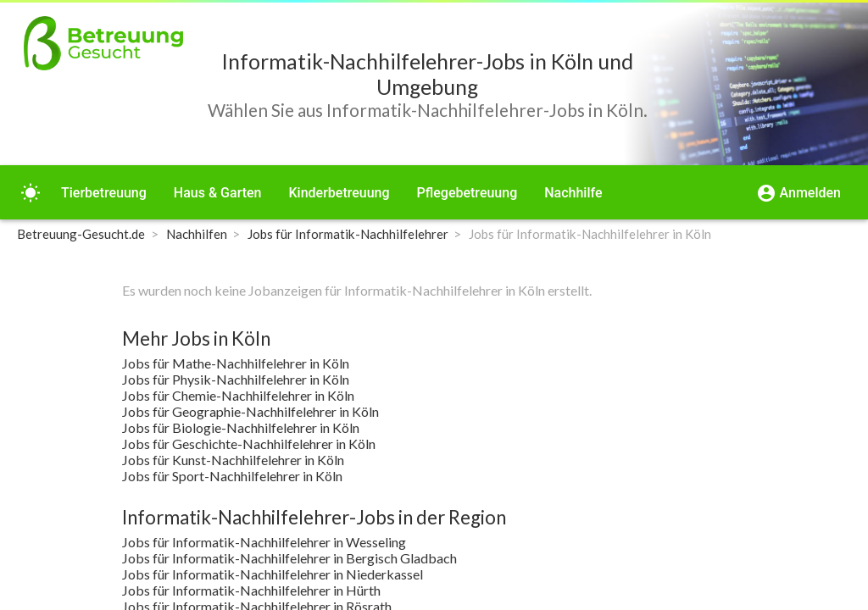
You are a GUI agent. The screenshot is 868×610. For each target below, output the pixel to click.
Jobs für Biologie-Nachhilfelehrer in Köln (241, 427)
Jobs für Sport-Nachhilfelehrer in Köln (232, 476)
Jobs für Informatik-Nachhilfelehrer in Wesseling (264, 542)
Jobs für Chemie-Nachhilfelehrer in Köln (238, 395)
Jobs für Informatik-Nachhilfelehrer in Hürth (251, 590)
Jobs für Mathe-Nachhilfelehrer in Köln (236, 363)
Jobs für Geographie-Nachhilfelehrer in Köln (250, 411)
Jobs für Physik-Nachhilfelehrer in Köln (236, 379)
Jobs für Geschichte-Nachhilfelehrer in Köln (249, 444)
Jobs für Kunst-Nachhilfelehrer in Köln (233, 460)
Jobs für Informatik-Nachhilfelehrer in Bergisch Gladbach (289, 558)
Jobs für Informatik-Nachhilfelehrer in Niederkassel (273, 574)
